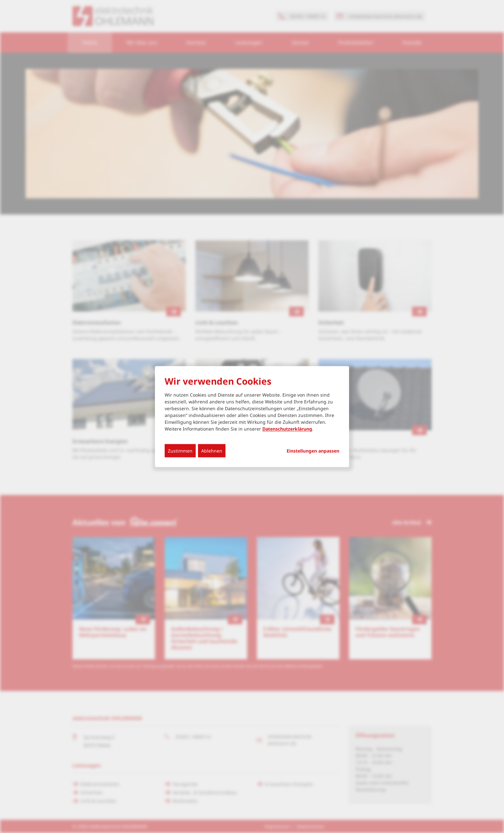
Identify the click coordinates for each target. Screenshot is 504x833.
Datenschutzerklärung (287, 429)
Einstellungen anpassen (313, 451)
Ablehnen (212, 451)
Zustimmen (180, 451)
